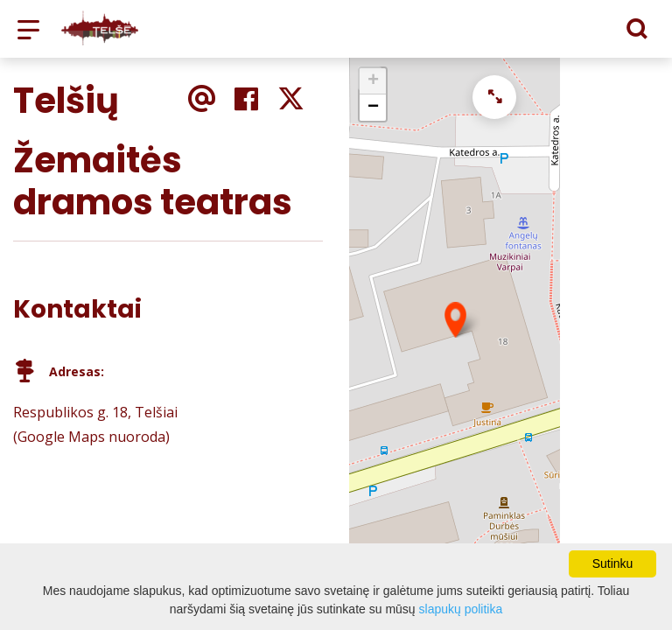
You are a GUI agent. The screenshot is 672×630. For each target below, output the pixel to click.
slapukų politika (461, 609)
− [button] (373, 108)
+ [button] (373, 81)
